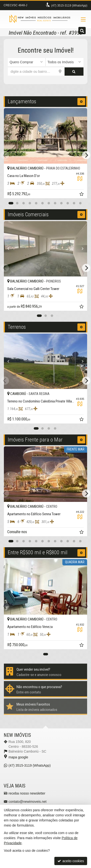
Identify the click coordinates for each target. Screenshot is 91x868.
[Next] (81, 136)
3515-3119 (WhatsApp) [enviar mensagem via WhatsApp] (69, 6)
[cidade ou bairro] (36, 72)
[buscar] (74, 72)
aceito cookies (71, 861)
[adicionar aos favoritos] (82, 195)
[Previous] (10, 136)
